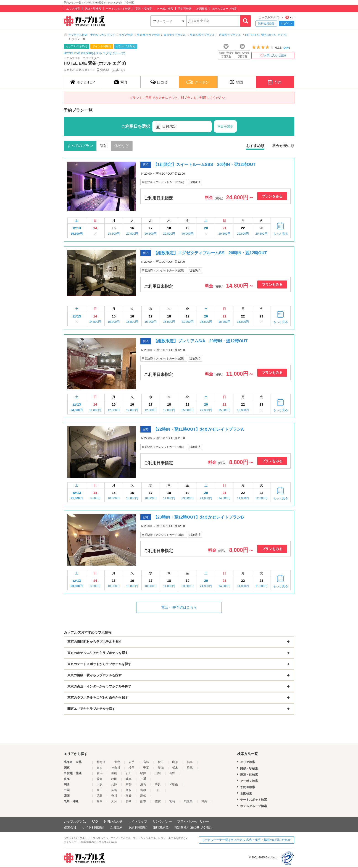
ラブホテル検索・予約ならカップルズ (92, 35)
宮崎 (172, 801)
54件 (286, 48)
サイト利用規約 (93, 827)
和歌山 (174, 784)
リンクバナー (162, 821)
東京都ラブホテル (175, 35)
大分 (114, 801)
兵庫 (114, 784)
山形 (175, 762)
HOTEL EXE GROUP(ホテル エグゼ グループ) (95, 53)
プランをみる (272, 196)
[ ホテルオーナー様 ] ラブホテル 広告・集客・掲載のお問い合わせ (247, 840)
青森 (117, 762)
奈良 (158, 784)
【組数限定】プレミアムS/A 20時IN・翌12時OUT (200, 341)
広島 (114, 790)
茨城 (161, 768)
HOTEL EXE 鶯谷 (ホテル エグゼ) (267, 35)
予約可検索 (185, 9)
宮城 (146, 762)
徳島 (100, 796)
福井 (143, 773)
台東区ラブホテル (230, 35)
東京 (100, 768)
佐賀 (158, 801)
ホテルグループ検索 (224, 9)
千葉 (146, 768)
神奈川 (116, 768)
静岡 (114, 779)
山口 (158, 790)
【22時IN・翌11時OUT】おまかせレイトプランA (199, 429)
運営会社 (70, 827)
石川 (129, 773)
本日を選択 (225, 126)
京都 (129, 784)
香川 (114, 796)
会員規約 (116, 827)
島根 (143, 790)
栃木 (175, 768)
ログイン (287, 24)
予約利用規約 (138, 827)
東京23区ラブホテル (202, 35)
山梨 (158, 773)
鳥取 (129, 790)
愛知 (100, 779)
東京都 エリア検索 (148, 35)
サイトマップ (138, 821)
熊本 (143, 801)
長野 (172, 773)
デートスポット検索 (118, 9)
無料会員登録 (266, 24)
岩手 (132, 762)
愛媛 (129, 796)
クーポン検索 (165, 9)
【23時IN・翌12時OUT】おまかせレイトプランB (199, 517)
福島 (190, 762)
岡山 (100, 790)
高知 (143, 796)
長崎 (129, 801)
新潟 (100, 773)
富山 (114, 773)
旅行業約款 (161, 827)
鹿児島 (188, 801)
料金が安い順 (283, 146)
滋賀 (143, 784)
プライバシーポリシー (193, 821)
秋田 (161, 762)
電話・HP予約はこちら (179, 607)
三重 (143, 779)
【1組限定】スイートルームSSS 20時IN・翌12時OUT (204, 165)
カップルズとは (75, 821)
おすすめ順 (255, 146)
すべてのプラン (80, 146)
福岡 (100, 801)
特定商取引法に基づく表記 (193, 827)
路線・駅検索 (93, 9)
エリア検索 (73, 9)
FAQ (95, 821)
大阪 (100, 784)
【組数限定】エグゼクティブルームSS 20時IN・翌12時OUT (210, 253)
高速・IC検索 (144, 9)
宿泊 (104, 146)
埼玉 (132, 768)
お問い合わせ (113, 821)
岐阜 (129, 779)
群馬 (190, 768)
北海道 (101, 762)
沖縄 (204, 801)
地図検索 (202, 9)
